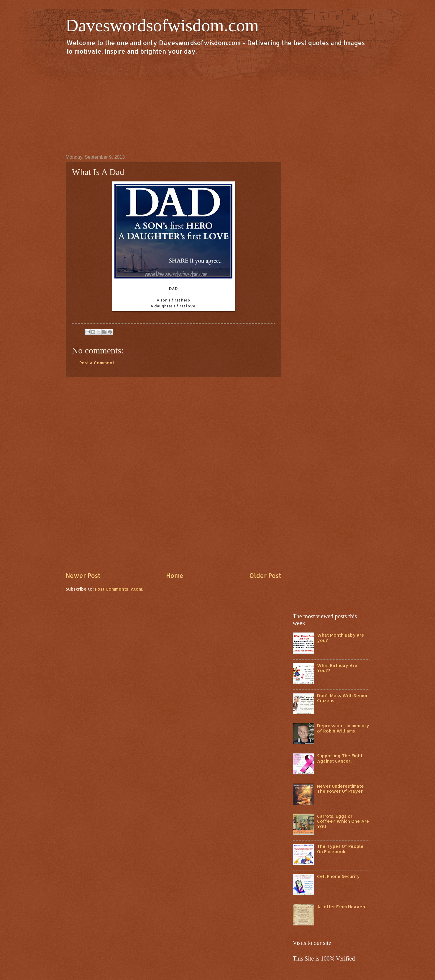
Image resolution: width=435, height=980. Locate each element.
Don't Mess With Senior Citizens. (342, 698)
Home (175, 576)
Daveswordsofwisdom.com (162, 25)
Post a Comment (97, 363)
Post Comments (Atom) (119, 589)
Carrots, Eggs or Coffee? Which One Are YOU (343, 821)
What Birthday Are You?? (337, 668)
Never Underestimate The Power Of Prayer (340, 789)
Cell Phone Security (338, 876)
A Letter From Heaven (341, 907)
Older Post (265, 576)
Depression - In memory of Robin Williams (343, 728)
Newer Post (83, 576)
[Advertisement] (218, 104)
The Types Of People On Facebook (340, 849)
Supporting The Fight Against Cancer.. (340, 758)
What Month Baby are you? (341, 638)
